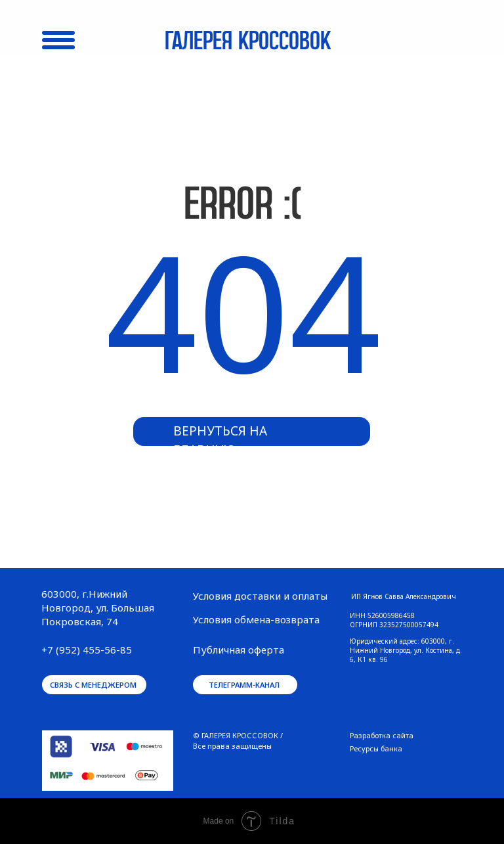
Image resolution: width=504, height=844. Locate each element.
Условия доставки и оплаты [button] (260, 596)
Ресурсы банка (376, 748)
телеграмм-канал (244, 685)
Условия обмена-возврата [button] (256, 619)
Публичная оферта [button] (239, 650)
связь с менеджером (93, 685)
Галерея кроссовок (248, 42)
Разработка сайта (382, 735)
